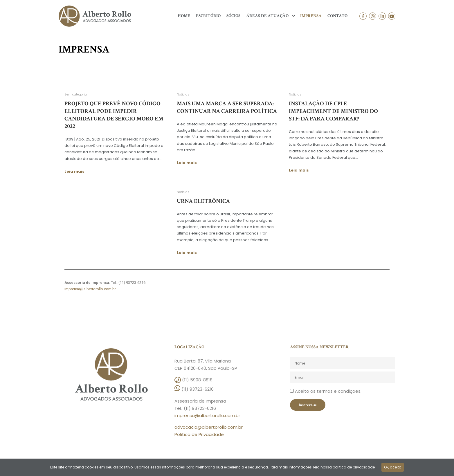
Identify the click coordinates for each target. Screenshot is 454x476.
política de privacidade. (354, 467)
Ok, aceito (393, 467)
